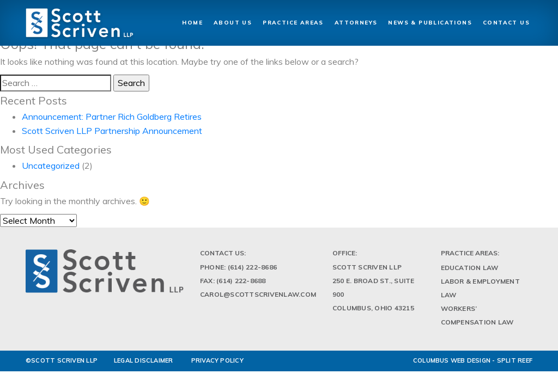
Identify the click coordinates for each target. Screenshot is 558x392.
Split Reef (515, 360)
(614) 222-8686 (252, 267)
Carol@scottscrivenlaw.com (258, 294)
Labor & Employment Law (480, 288)
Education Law (470, 268)
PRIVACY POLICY (217, 360)
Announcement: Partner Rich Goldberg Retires (112, 117)
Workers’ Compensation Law (477, 315)
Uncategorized (51, 166)
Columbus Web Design (452, 360)
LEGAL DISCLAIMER (144, 360)
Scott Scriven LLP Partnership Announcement (112, 131)
